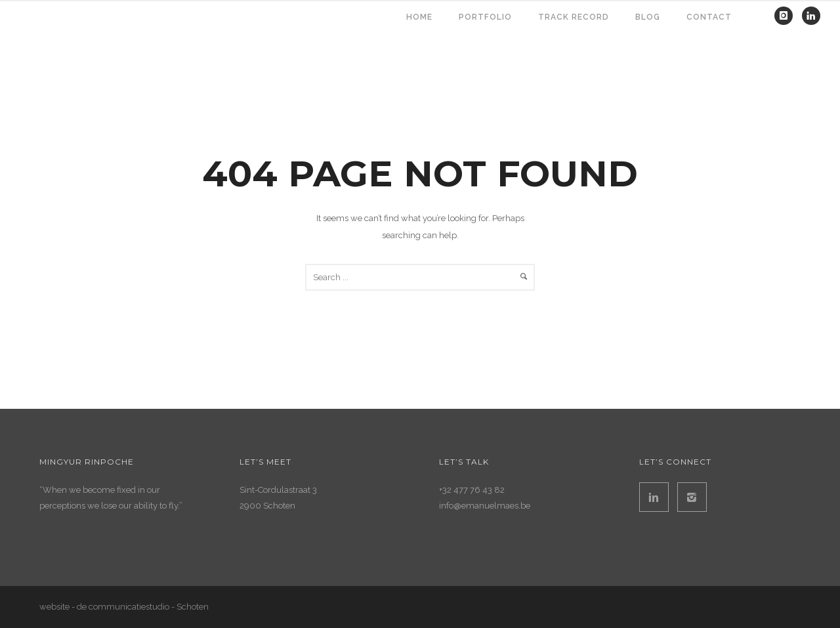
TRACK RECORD (574, 17)
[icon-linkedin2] (657, 497)
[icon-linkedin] (811, 16)
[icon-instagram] (787, 16)
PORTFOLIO (485, 17)
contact (709, 17)
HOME (419, 17)
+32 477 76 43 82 (472, 490)
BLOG (648, 17)
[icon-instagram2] (692, 497)
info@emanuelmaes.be (485, 506)
